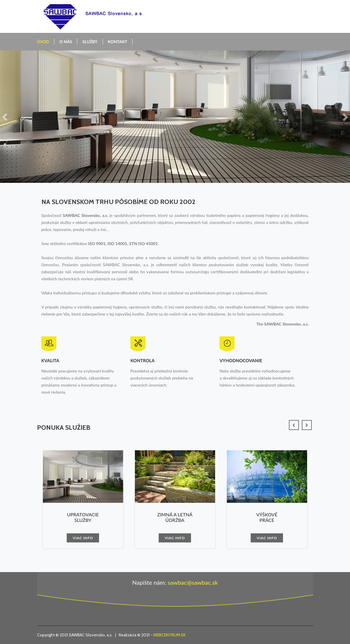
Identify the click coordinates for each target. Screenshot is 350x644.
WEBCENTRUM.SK (169, 635)
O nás (66, 42)
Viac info (83, 538)
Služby (90, 42)
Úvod (43, 42)
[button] (5, 117)
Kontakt (118, 42)
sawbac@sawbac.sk (193, 582)
